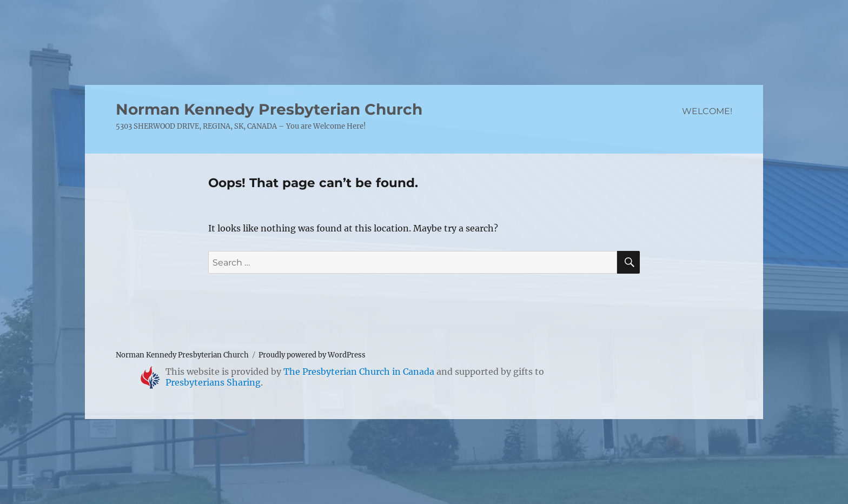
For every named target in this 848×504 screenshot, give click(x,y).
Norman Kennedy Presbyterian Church (269, 109)
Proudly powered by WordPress (312, 355)
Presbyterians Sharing (213, 382)
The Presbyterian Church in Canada (359, 372)
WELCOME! (707, 111)
